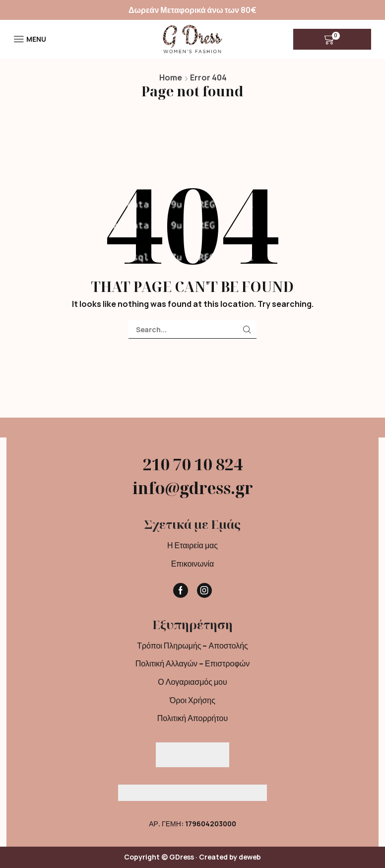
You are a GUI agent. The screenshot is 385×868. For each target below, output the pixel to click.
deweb (250, 857)
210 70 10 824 (193, 464)
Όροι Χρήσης (192, 700)
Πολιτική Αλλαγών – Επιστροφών (192, 663)
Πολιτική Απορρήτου (192, 718)
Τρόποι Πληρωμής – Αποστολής (192, 646)
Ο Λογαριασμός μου (192, 682)
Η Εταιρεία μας (192, 545)
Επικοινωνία (193, 564)
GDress (182, 857)
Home (171, 77)
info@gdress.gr (193, 488)
